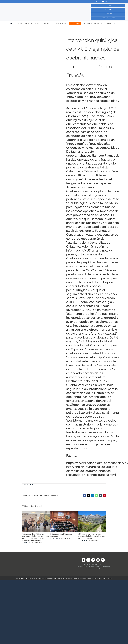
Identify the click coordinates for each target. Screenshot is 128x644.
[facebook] (97, 2)
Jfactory (110, 578)
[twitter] (100, 2)
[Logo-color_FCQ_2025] (24, 6)
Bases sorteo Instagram (93, 578)
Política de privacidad (59, 578)
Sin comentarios (37, 543)
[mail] (103, 560)
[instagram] (106, 2)
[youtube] (103, 2)
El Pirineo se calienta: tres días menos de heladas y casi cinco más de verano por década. (92, 536)
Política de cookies (71, 578)
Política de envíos (81, 578)
